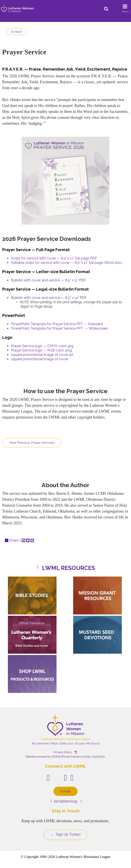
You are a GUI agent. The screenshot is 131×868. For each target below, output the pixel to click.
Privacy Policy (63, 752)
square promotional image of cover (40, 359)
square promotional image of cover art (42, 355)
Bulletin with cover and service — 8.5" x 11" (45, 280)
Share (12, 540)
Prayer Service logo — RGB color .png (41, 350)
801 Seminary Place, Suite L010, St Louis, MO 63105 (66, 743)
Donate (65, 791)
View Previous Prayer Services (32, 443)
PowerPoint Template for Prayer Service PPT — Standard (57, 324)
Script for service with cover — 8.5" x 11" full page (50, 258)
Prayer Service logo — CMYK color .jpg (42, 346)
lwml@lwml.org (64, 801)
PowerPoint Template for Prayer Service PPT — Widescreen (59, 328)
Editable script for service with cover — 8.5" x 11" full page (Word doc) (67, 263)
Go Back (17, 32)
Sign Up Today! (65, 834)
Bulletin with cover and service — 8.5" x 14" (45, 298)
